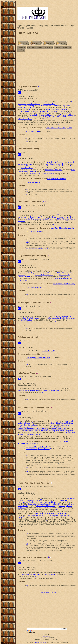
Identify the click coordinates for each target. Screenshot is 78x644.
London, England (48, 351)
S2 (27, 471)
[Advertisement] (47, 68)
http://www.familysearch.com (49, 464)
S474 (28, 464)
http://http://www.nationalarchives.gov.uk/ (37, 249)
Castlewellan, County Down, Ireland (39, 174)
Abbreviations (48, 47)
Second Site (44, 642)
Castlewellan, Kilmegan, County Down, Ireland (43, 504)
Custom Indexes (37, 47)
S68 (27, 242)
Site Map (57, 47)
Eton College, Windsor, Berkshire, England (49, 513)
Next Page (21, 50)
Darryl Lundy (47, 636)
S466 (28, 189)
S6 (27, 456)
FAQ (29, 47)
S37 (27, 138)
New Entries (22, 47)
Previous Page (66, 47)
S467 (28, 247)
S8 (27, 238)
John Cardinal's (37, 642)
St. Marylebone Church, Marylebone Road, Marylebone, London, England (47, 431)
